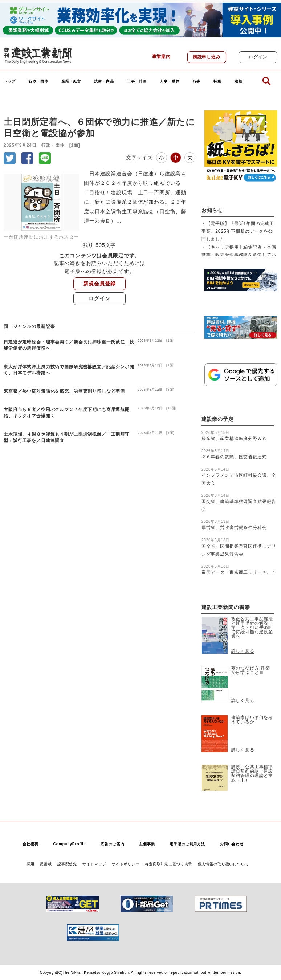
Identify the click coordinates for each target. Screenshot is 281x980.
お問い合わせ (232, 844)
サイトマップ (94, 864)
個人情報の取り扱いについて (223, 864)
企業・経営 (71, 81)
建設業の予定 (218, 419)
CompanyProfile (69, 844)
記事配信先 (67, 864)
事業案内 (161, 57)
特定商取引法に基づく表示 (168, 864)
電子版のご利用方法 (187, 844)
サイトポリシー (126, 864)
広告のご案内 (112, 844)
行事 (197, 81)
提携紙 (46, 864)
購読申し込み (207, 57)
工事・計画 (137, 81)
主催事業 (147, 844)
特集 (217, 81)
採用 (30, 864)
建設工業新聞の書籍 (226, 607)
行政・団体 (38, 81)
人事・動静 (170, 81)
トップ (10, 81)
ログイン (258, 57)
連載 (239, 81)
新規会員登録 (99, 284)
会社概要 (30, 844)
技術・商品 (104, 81)
